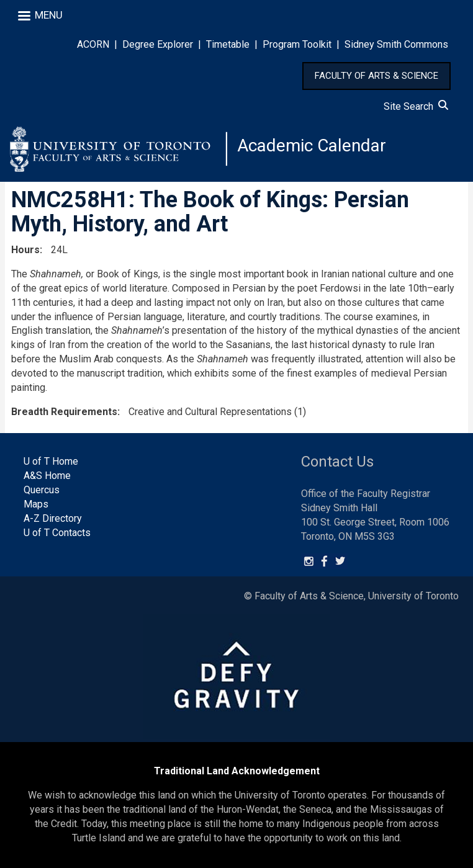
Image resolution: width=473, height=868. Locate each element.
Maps (36, 504)
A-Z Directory (53, 518)
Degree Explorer (158, 44)
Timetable (228, 44)
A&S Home (47, 476)
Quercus (42, 490)
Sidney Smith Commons (396, 44)
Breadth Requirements (64, 412)
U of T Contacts (57, 533)
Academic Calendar (312, 145)
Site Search (416, 106)
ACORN (93, 44)
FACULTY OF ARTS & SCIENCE (376, 76)
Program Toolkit (297, 44)
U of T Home (51, 461)
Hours (25, 250)
